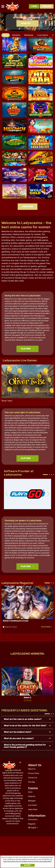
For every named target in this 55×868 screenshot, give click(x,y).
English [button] (33, 828)
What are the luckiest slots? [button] (18, 732)
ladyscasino (12, 6)
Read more (46, 627)
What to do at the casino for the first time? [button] (25, 726)
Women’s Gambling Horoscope (27, 602)
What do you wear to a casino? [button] (19, 738)
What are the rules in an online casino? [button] (23, 719)
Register (26, 23)
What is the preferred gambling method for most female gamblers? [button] (25, 746)
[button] (52, 22)
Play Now (26, 349)
